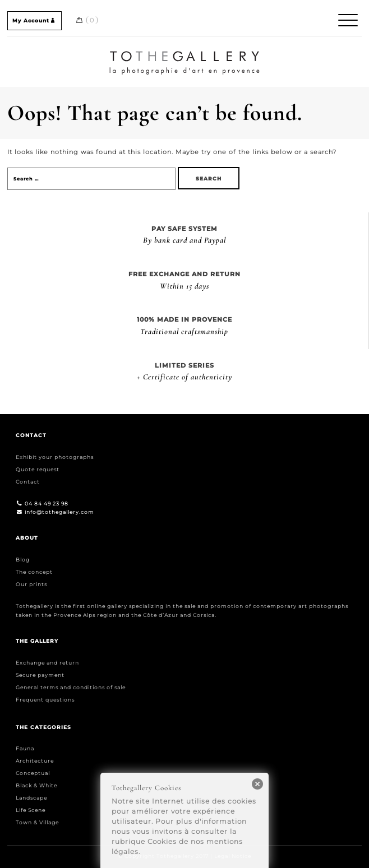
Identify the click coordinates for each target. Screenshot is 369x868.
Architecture (35, 761)
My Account (34, 20)
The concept (34, 572)
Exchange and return (47, 663)
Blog (23, 560)
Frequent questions (45, 700)
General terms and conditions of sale (71, 687)
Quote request (38, 469)
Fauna (25, 748)
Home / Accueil (185, 53)
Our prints (31, 584)
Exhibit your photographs (55, 457)
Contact (28, 482)
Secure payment (40, 675)
